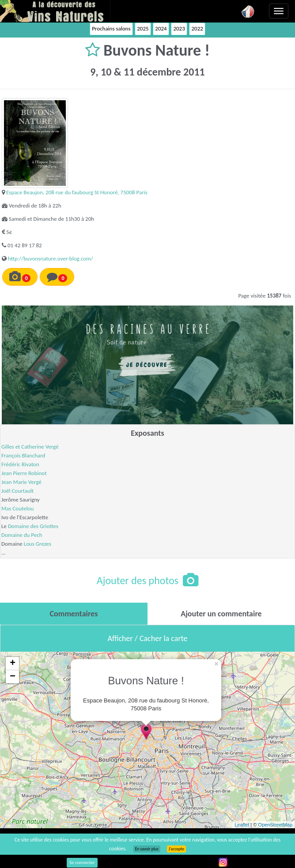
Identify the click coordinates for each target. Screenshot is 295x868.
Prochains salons (111, 28)
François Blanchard (23, 455)
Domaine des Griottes (33, 526)
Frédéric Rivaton (20, 464)
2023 (179, 28)
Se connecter (82, 862)
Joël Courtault (17, 491)
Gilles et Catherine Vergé (30, 447)
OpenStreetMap (275, 825)
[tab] (74, 614)
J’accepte (176, 849)
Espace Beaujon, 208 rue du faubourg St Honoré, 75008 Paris (77, 192)
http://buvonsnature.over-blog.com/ (51, 259)
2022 (197, 28)
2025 (143, 28)
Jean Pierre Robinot (24, 473)
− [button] (13, 677)
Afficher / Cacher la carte (148, 638)
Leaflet (242, 825)
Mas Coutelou (17, 508)
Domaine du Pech (22, 535)
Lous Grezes (38, 544)
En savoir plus (147, 849)
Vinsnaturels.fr (55, 11)
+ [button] (13, 664)
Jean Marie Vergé (21, 482)
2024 (161, 28)
